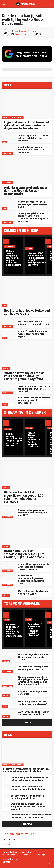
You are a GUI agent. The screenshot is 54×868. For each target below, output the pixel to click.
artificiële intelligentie (13, 117)
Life (5, 142)
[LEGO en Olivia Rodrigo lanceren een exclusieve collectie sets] (9, 713)
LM (5, 33)
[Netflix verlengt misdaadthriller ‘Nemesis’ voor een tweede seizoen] (9, 656)
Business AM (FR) (28, 855)
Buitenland (8, 183)
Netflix (6, 661)
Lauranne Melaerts (27, 31)
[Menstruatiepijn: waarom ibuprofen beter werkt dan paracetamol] (9, 148)
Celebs (6, 368)
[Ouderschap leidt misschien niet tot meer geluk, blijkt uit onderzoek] (9, 137)
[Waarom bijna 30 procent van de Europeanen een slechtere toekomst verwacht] (9, 566)
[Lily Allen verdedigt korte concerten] (9, 692)
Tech (27, 834)
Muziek (6, 696)
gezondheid (8, 154)
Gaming (6, 488)
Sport (51, 623)
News (5, 404)
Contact (6, 862)
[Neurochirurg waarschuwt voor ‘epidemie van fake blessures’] (9, 702)
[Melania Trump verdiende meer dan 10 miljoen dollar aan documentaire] (27, 170)
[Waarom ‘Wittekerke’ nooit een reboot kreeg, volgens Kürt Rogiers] (9, 333)
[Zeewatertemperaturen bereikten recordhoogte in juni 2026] (9, 511)
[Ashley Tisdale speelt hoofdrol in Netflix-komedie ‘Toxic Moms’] (35, 424)
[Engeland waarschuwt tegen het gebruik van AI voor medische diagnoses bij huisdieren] (27, 105)
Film (5, 306)
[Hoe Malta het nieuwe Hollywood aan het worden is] (27, 293)
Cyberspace (8, 686)
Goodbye (41, 855)
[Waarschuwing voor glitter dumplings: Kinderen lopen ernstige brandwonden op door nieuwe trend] (9, 678)
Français (6, 845)
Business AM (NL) (10, 855)
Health (6, 546)
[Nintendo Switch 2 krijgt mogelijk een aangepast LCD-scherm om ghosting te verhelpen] (27, 475)
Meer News (36, 824)
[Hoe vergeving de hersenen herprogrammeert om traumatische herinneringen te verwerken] (9, 215)
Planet (19, 834)
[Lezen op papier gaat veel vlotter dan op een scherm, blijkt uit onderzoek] (9, 388)
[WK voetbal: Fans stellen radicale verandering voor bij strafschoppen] (9, 399)
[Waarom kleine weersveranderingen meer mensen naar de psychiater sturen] (9, 577)
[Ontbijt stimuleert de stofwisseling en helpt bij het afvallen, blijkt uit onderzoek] (27, 533)
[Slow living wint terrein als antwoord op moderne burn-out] (9, 322)
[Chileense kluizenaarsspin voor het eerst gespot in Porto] (9, 667)
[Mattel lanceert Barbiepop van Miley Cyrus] (9, 592)
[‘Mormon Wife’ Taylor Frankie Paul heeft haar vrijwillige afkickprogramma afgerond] (27, 355)
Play (5, 338)
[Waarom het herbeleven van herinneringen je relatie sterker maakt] (9, 203)
